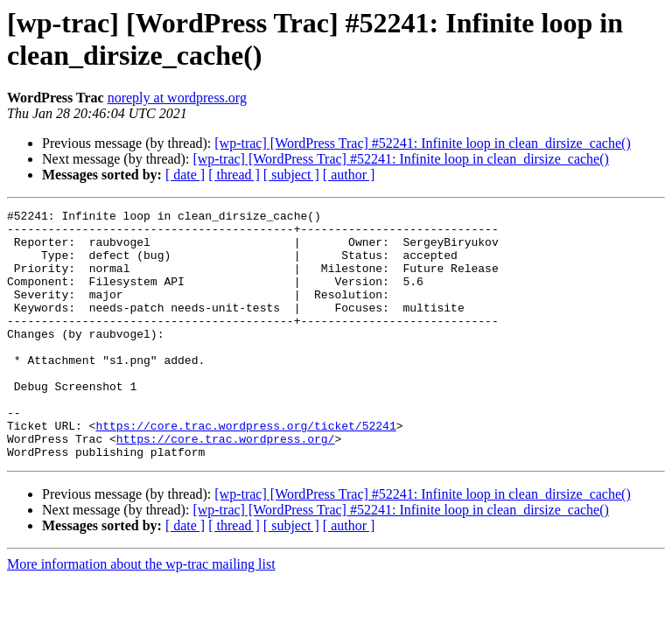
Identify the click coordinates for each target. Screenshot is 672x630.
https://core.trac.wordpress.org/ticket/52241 (245, 470)
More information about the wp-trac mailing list (141, 614)
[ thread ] (234, 175)
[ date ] (185, 175)
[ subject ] (291, 175)
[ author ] (349, 175)
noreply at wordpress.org (177, 98)
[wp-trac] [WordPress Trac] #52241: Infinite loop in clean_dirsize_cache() (422, 143)
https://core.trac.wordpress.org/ (226, 486)
